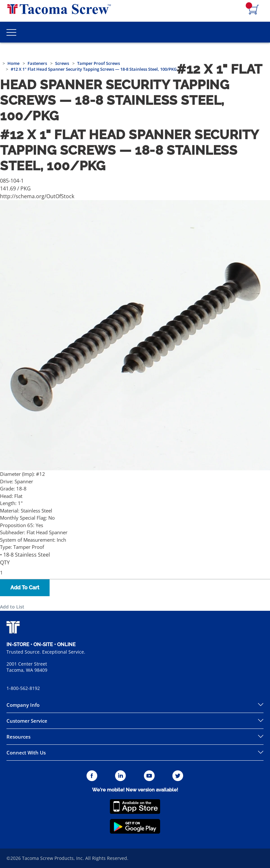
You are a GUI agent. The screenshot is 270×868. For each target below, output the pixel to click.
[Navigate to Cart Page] (254, 10)
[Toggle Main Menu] (11, 32)
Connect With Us (26, 753)
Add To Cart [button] (25, 588)
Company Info (23, 705)
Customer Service (27, 721)
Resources (18, 737)
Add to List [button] (12, 607)
